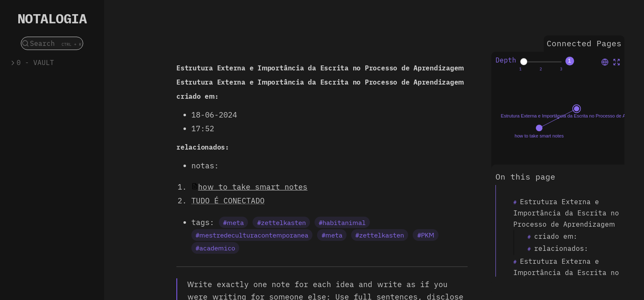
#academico (215, 248)
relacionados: (561, 248)
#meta (233, 222)
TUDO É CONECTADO (228, 201)
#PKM (426, 235)
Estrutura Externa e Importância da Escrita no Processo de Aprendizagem (566, 213)
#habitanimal (342, 222)
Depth (506, 60)
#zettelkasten (281, 222)
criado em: (556, 236)
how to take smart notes (253, 187)
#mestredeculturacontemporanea (252, 235)
